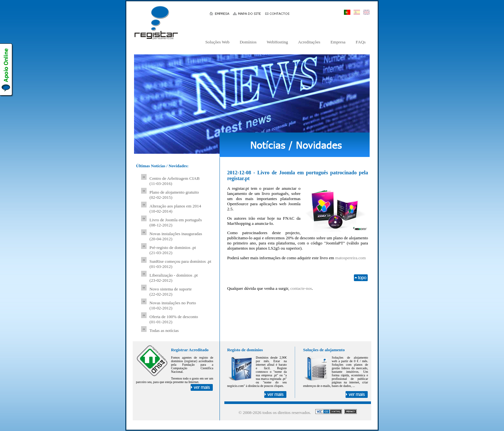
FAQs (361, 42)
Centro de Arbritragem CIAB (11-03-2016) (175, 181)
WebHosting (278, 42)
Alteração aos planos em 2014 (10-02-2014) (175, 209)
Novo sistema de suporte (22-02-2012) (171, 292)
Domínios (248, 42)
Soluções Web (217, 42)
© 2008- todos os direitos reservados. (275, 413)
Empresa (338, 42)
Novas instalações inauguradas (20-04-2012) (176, 236)
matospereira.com (351, 258)
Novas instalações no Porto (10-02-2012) (173, 305)
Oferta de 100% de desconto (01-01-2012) (174, 319)
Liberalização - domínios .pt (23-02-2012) (174, 278)
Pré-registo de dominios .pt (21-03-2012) (173, 250)
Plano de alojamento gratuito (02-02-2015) (174, 195)
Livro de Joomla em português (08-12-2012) (176, 222)
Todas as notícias (164, 330)
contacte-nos (301, 288)
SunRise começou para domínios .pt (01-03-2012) (180, 264)
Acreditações (309, 42)
